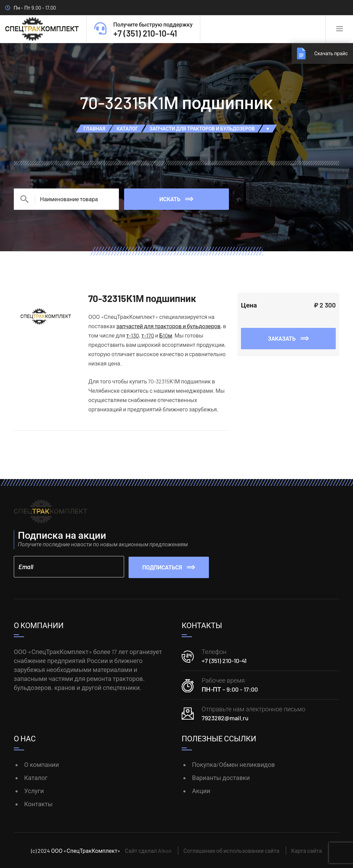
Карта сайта (307, 850)
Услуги (34, 790)
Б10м (166, 335)
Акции (201, 790)
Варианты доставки (221, 777)
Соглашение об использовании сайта (231, 850)
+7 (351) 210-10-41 (224, 660)
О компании (42, 764)
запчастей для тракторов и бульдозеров (168, 326)
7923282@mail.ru (225, 718)
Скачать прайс (329, 53)
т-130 (133, 335)
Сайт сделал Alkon (148, 850)
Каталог (36, 777)
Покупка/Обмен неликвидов (233, 764)
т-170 (148, 335)
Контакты (38, 803)
